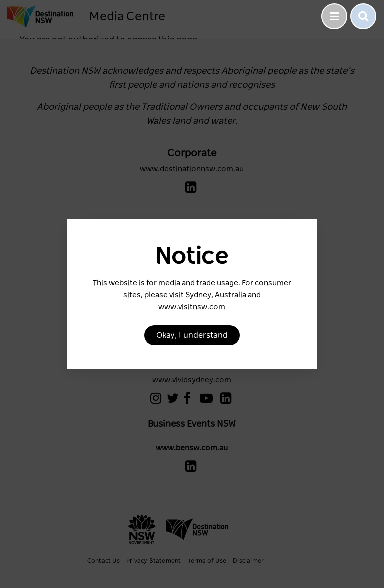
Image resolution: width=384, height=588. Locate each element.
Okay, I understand (192, 335)
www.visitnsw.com (192, 307)
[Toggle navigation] (334, 16)
